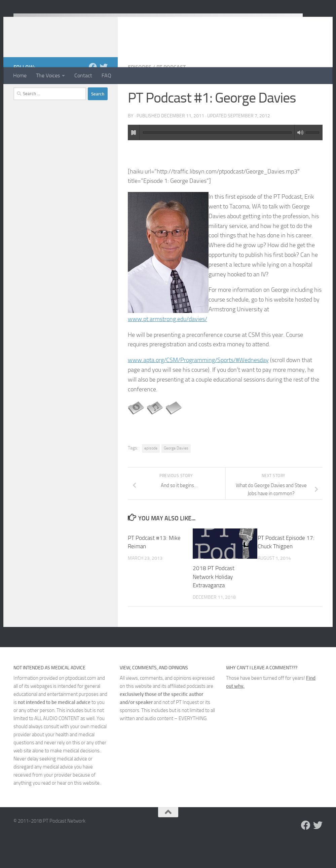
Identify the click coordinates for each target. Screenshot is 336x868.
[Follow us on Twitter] (104, 94)
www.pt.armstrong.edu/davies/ (167, 346)
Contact (83, 75)
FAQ (106, 75)
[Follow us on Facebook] (93, 94)
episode (151, 475)
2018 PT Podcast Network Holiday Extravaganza (214, 604)
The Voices (48, 75)
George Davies (176, 475)
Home (20, 75)
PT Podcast (171, 94)
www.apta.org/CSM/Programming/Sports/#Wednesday (198, 387)
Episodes (140, 94)
